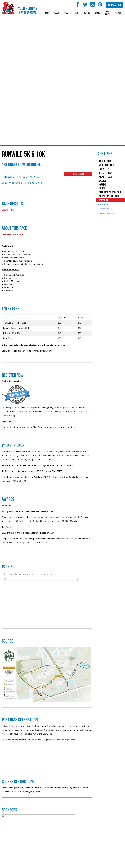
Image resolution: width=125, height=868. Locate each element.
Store (97, 13)
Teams (76, 13)
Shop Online (107, 13)
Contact (118, 13)
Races (66, 13)
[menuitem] (47, 13)
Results (87, 13)
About (56, 13)
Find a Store (115, 5)
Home (47, 13)
